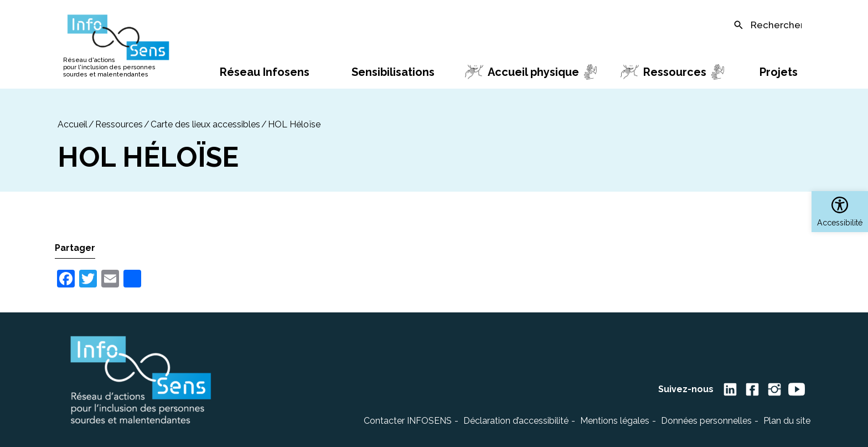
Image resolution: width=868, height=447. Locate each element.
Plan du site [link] (787, 421)
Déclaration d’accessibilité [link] (516, 421)
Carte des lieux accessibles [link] (205, 124)
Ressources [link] (119, 124)
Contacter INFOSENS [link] (408, 421)
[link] (840, 212)
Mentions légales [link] (615, 421)
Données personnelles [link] (706, 421)
